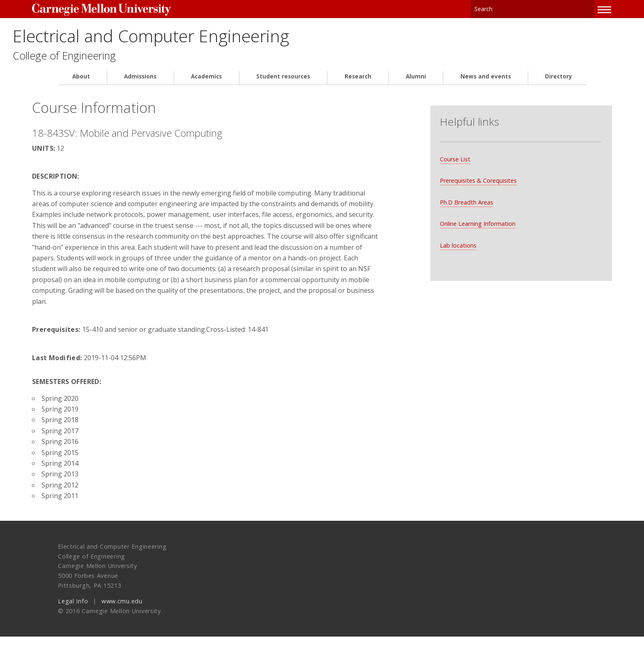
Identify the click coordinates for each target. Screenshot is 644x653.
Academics (206, 82)
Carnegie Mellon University (124, 9)
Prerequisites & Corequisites (468, 178)
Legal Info (73, 617)
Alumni (416, 82)
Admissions (140, 82)
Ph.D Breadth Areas (456, 200)
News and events (486, 82)
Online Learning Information (467, 222)
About (81, 82)
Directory (559, 82)
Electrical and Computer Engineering (226, 38)
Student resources (283, 82)
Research (358, 82)
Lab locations (448, 243)
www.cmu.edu (122, 617)
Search (563, 8)
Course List (445, 157)
